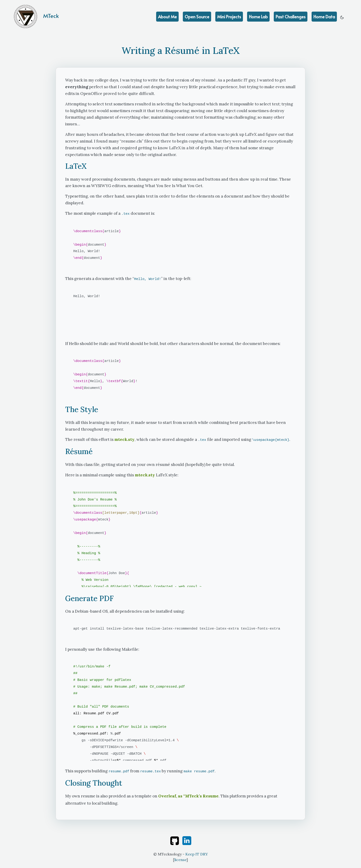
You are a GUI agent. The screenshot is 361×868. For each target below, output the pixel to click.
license (180, 860)
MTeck (36, 16)
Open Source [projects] (197, 17)
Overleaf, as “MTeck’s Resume (188, 796)
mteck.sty (124, 439)
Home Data (324, 17)
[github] (175, 840)
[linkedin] (187, 840)
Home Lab (258, 17)
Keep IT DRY (197, 854)
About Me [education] (167, 17)
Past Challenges (291, 17)
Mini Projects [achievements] (229, 17)
